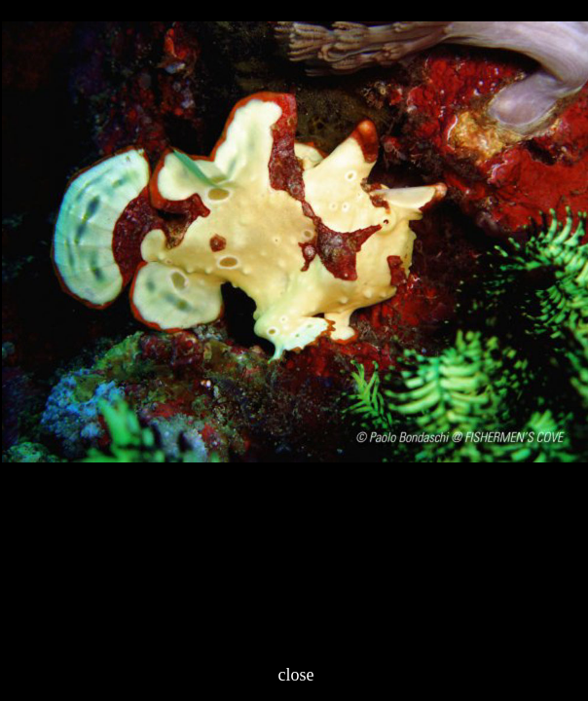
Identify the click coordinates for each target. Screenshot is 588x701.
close (296, 675)
